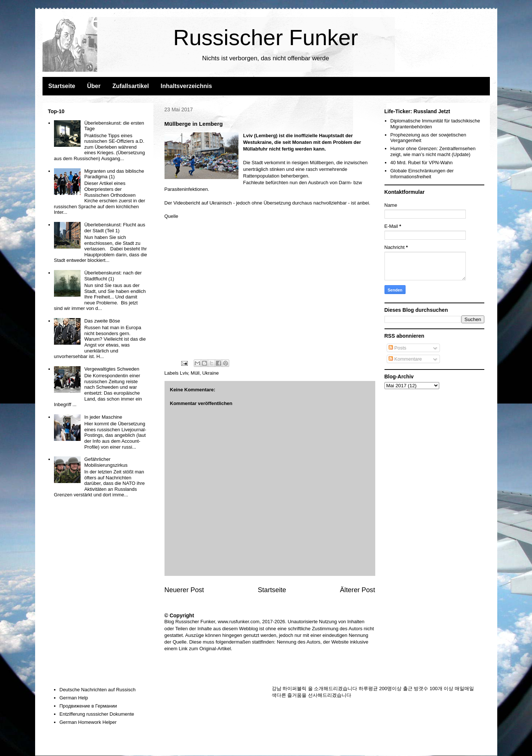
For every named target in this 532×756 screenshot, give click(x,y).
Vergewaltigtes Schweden (112, 369)
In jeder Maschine (103, 417)
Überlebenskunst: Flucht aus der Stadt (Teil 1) (115, 228)
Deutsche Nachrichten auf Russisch (98, 690)
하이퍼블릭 (294, 688)
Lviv (184, 373)
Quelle (172, 216)
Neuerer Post (184, 590)
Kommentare (405, 359)
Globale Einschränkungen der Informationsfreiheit (422, 174)
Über (94, 86)
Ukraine (211, 373)
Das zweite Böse (102, 321)
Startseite (62, 86)
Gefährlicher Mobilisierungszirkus (106, 462)
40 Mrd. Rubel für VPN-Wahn (422, 163)
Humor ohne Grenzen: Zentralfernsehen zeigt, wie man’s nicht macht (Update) (433, 151)
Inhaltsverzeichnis (187, 86)
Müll (195, 373)
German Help (74, 698)
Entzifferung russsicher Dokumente (97, 714)
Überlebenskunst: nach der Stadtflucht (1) (113, 276)
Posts (397, 348)
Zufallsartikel (131, 86)
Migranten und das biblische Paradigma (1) (114, 174)
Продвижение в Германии (88, 706)
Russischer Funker (265, 38)
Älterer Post (357, 590)
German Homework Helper (88, 722)
